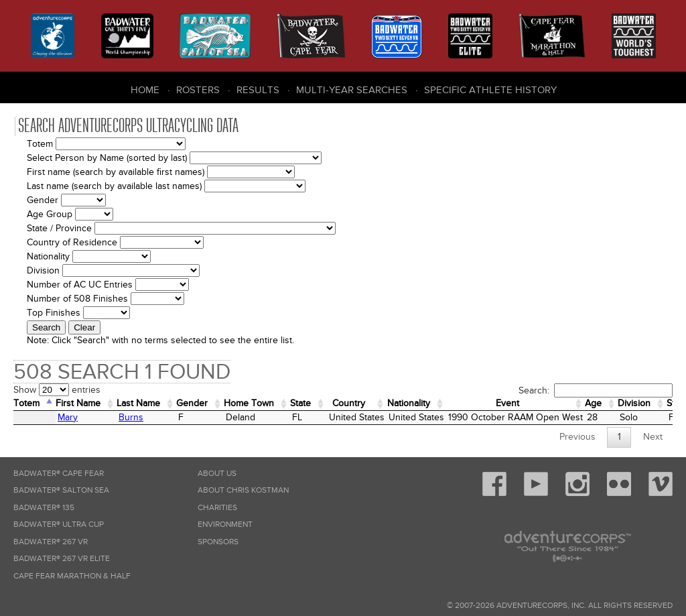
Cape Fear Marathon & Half (72, 576)
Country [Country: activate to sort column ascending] (349, 403)
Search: (596, 390)
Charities (217, 508)
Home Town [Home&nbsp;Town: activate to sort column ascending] (249, 403)
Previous (577, 437)
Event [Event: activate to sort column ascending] (507, 403)
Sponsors (218, 542)
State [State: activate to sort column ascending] (300, 403)
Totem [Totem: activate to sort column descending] (26, 403)
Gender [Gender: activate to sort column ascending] (192, 403)
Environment (225, 525)
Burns (131, 417)
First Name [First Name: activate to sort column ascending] (78, 403)
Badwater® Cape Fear (59, 474)
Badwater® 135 (44, 508)
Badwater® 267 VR (51, 542)
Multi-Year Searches (352, 90)
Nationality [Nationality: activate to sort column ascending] (409, 403)
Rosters (198, 90)
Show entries (57, 390)
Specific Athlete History (490, 90)
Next (653, 437)
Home (145, 90)
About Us (217, 474)
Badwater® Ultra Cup (59, 525)
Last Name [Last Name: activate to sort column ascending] (138, 403)
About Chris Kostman (243, 490)
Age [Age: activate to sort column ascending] (593, 403)
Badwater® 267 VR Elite (62, 559)
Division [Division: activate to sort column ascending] (634, 403)
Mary (68, 417)
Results (258, 90)
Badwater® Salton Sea (61, 490)
